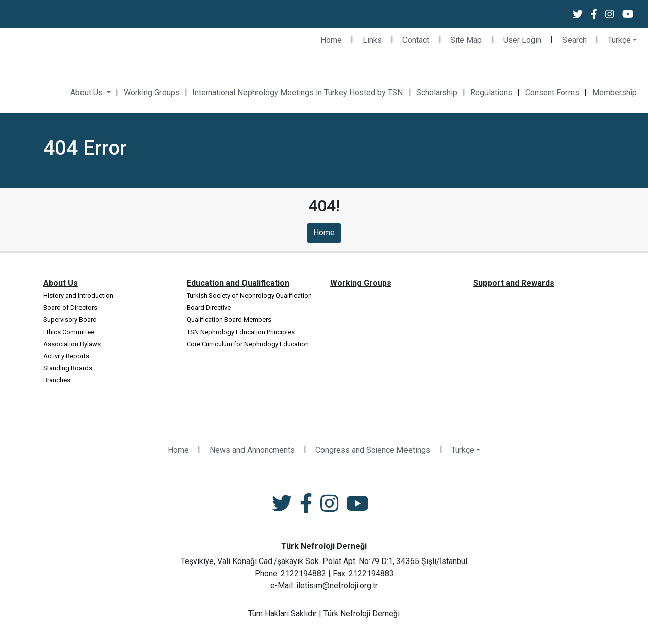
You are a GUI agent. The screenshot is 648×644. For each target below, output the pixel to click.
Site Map (466, 40)
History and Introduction (78, 296)
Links (372, 40)
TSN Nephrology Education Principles (241, 332)
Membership (615, 92)
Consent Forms (552, 92)
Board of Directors (70, 308)
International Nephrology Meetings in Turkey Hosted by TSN (298, 92)
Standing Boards (68, 368)
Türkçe (619, 40)
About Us (88, 92)
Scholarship (437, 92)
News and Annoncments (252, 450)
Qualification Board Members (229, 320)
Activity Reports (66, 356)
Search (575, 40)
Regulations (491, 92)
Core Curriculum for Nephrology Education (248, 344)
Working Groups (152, 92)
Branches (57, 380)
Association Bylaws (72, 344)
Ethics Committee (69, 332)
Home (331, 40)
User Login (522, 40)
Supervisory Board (70, 320)
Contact (416, 40)
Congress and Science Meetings (373, 450)
